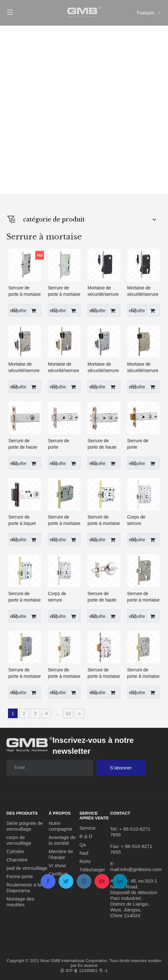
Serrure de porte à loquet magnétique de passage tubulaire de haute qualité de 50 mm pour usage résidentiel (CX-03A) (24, 520)
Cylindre (15, 851)
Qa (83, 845)
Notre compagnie (60, 826)
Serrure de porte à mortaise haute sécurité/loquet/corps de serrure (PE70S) (25, 597)
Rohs (85, 861)
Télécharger (92, 870)
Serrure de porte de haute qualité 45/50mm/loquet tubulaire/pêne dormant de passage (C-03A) (24, 444)
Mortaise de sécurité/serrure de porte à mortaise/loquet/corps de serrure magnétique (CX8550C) (64, 368)
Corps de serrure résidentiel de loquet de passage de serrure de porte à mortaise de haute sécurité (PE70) (143, 520)
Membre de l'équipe (61, 854)
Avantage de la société (62, 840)
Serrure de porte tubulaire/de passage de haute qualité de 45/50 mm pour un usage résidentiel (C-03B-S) (143, 444)
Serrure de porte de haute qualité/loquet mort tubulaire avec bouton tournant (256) (102, 597)
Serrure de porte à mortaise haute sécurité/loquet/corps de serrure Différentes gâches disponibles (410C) (144, 597)
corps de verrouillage (19, 840)
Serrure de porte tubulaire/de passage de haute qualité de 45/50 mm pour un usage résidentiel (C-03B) (64, 444)
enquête (17, 310)
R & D (86, 836)
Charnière (17, 860)
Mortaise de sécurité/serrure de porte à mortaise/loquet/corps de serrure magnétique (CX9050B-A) (104, 291)
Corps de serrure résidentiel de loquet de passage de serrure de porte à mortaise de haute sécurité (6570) (64, 597)
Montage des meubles (20, 902)
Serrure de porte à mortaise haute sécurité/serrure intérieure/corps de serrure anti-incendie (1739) (25, 291)
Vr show (57, 865)
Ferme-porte (20, 876)
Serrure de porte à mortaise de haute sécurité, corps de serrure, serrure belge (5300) (64, 291)
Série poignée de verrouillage (25, 826)
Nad (84, 853)
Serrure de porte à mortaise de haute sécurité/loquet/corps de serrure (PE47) (64, 520)
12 (68, 713)
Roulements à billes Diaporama (27, 888)
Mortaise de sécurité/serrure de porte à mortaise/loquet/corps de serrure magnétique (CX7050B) (144, 368)
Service (88, 828)
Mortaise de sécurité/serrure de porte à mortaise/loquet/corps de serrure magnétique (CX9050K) (104, 368)
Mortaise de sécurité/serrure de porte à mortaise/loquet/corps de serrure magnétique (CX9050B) (25, 368)
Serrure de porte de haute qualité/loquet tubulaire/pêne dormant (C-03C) (102, 444)
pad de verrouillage (27, 868)
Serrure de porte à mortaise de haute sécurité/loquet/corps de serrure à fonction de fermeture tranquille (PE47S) (104, 520)
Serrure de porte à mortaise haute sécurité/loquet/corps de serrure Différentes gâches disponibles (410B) (144, 673)
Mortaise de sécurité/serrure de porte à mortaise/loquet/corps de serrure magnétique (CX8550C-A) (144, 291)
